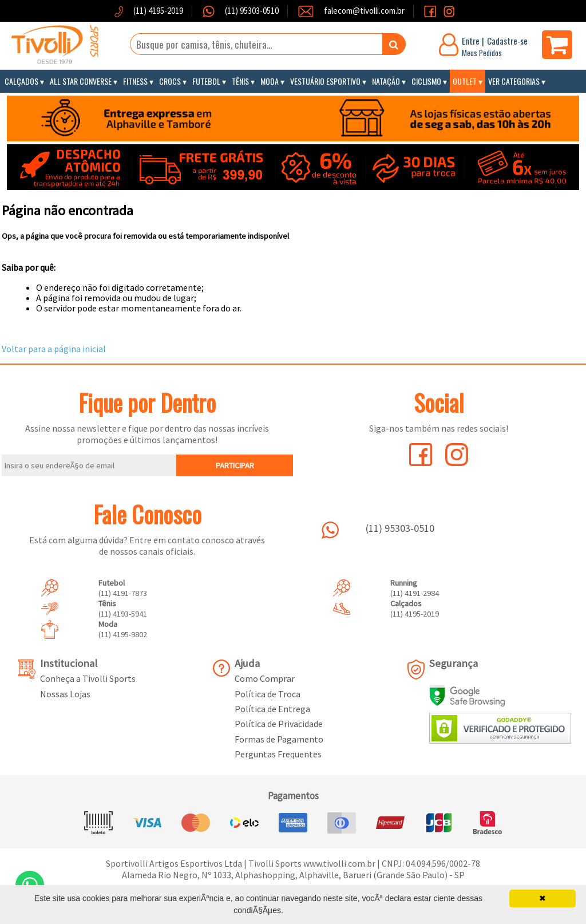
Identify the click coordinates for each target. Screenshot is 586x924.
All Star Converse (81, 81)
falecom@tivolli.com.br (364, 11)
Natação (386, 81)
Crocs (170, 81)
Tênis (240, 81)
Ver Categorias (514, 81)
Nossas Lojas (65, 694)
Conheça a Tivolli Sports (88, 678)
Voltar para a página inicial (54, 349)
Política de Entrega (272, 709)
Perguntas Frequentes (278, 754)
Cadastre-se (507, 41)
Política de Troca (268, 694)
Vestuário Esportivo (325, 81)
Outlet (465, 81)
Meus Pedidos (482, 53)
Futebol (206, 81)
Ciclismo (426, 81)
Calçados (21, 81)
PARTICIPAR (235, 465)
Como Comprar (265, 678)
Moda (270, 81)
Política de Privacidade (279, 724)
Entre (471, 41)
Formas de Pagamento (279, 739)
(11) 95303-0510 (251, 11)
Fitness (135, 81)
